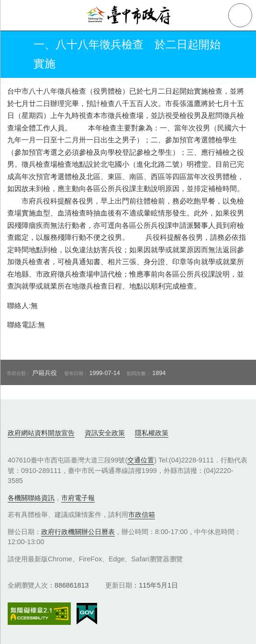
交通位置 (141, 460)
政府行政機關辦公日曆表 (78, 532)
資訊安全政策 (105, 433)
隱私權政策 (152, 433)
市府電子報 (78, 498)
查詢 (240, 15)
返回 (15, 54)
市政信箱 (142, 515)
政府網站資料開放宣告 (41, 433)
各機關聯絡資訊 (31, 498)
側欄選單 (15, 15)
